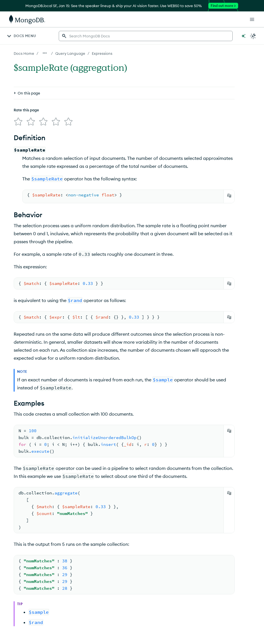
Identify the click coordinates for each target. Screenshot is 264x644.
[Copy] (229, 196)
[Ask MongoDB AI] (243, 36)
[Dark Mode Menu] (253, 36)
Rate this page (26, 110)
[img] (18, 122)
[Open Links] (252, 19)
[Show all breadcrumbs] (45, 53)
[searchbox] (146, 36)
